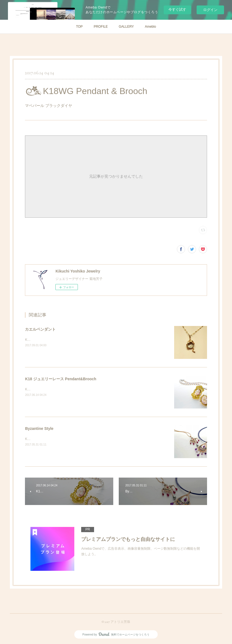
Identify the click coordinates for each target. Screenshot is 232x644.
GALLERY (126, 27)
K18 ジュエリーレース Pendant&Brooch (61, 379)
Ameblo (150, 27)
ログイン (210, 10)
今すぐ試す (177, 9)
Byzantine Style (39, 429)
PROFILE (101, 27)
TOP (79, 27)
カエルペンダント (40, 329)
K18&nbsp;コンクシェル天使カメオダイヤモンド (61, 389)
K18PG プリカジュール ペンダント (51, 439)
